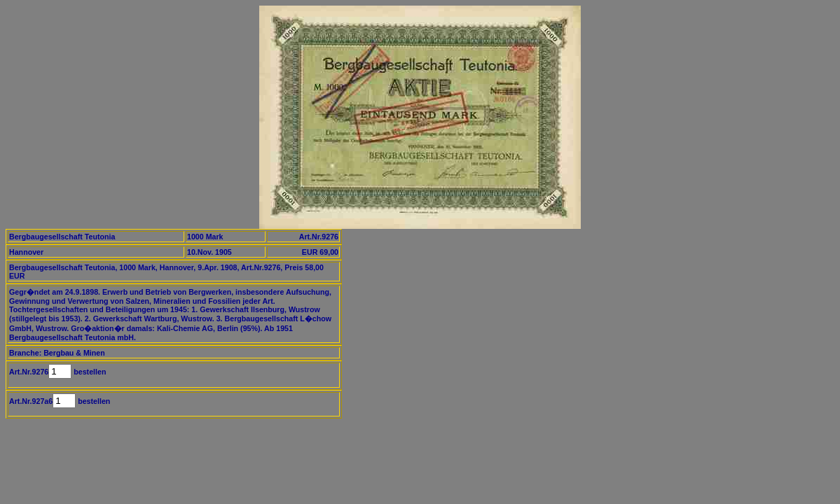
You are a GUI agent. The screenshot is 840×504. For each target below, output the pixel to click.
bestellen (89, 372)
